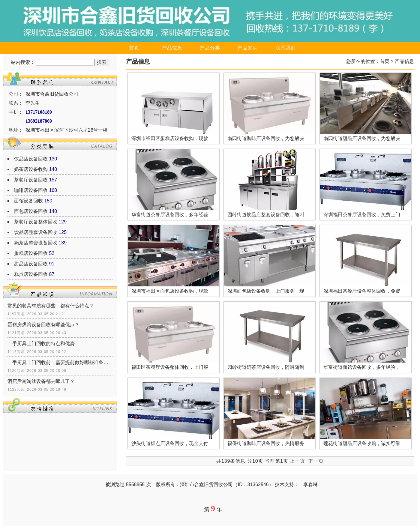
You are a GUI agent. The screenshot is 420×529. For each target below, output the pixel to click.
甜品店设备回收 (31, 264)
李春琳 (310, 484)
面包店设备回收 (31, 211)
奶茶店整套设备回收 (36, 243)
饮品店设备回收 (31, 159)
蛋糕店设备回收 (31, 253)
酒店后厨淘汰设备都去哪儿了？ (41, 381)
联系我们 (286, 48)
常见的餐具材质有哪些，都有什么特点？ (51, 306)
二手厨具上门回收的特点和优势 (41, 344)
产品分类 (210, 48)
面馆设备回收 (28, 201)
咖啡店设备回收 (31, 190)
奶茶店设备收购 (31, 169)
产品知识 (248, 48)
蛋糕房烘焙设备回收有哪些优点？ (43, 325)
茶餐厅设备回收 (31, 180)
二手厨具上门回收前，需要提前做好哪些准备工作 (60, 362)
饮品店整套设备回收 (36, 232)
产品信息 (172, 48)
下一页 (316, 461)
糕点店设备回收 (31, 274)
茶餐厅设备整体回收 (36, 222)
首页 (134, 48)
